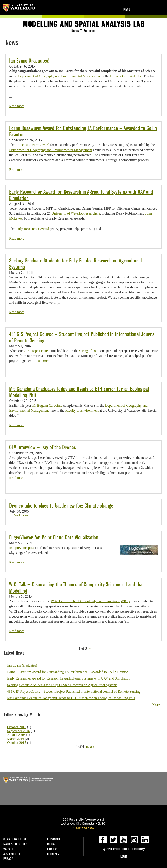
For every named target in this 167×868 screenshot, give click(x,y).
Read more (17, 106)
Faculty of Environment (82, 410)
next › (90, 747)
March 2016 (16, 739)
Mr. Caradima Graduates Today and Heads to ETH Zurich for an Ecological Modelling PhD (71, 698)
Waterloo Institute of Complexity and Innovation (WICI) (90, 601)
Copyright (54, 839)
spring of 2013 (89, 351)
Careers (52, 849)
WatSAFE (8, 849)
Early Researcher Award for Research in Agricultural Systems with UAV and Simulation (69, 678)
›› (90, 648)
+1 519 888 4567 (83, 828)
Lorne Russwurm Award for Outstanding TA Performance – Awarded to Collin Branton (68, 672)
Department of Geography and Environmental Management (59, 76)
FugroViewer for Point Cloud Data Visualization (54, 537)
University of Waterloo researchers (76, 213)
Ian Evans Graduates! (29, 61)
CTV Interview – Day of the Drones (43, 447)
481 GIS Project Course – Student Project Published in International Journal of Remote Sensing (74, 691)
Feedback (53, 854)
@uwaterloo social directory (124, 849)
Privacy (8, 859)
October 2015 (17, 743)
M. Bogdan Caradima (47, 405)
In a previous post (22, 548)
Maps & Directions (15, 844)
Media (51, 844)
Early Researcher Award (32, 229)
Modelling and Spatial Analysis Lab (83, 24)
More (156, 705)
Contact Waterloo (15, 839)
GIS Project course (37, 351)
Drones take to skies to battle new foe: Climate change (61, 506)
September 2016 (18, 731)
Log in (124, 856)
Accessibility (12, 854)
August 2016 (16, 735)
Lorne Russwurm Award (32, 145)
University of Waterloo (21, 8)
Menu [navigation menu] (127, 9)
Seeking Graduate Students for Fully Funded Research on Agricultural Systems (62, 685)
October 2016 (17, 727)
